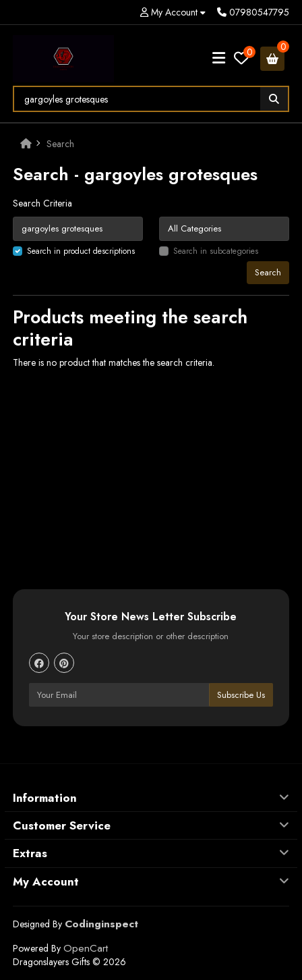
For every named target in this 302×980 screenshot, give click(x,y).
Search (60, 144)
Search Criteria (42, 203)
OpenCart (86, 948)
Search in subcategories (216, 251)
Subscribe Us (241, 695)
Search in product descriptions (81, 251)
